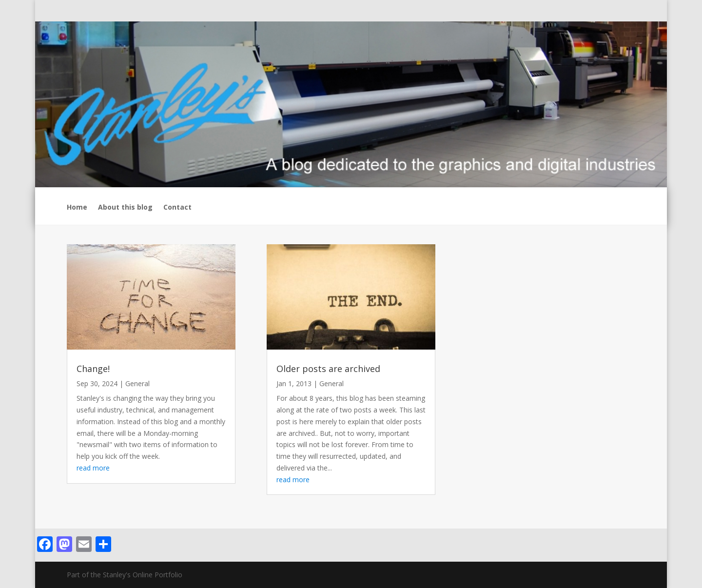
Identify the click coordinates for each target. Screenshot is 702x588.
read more (93, 468)
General (137, 383)
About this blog (125, 208)
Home (77, 208)
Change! (93, 369)
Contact (177, 208)
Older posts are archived (328, 369)
